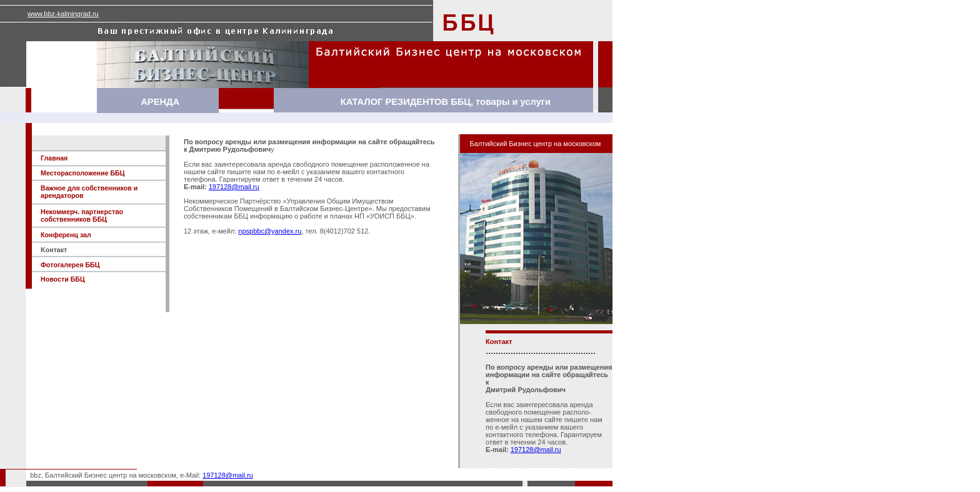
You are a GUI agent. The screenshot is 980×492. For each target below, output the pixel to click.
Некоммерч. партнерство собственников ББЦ (82, 215)
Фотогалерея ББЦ (70, 265)
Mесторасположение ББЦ (83, 173)
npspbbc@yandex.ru (270, 231)
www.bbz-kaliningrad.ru (63, 14)
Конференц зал (66, 235)
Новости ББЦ (63, 279)
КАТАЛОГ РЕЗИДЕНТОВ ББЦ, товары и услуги (446, 102)
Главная (54, 158)
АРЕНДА (160, 102)
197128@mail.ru (234, 187)
